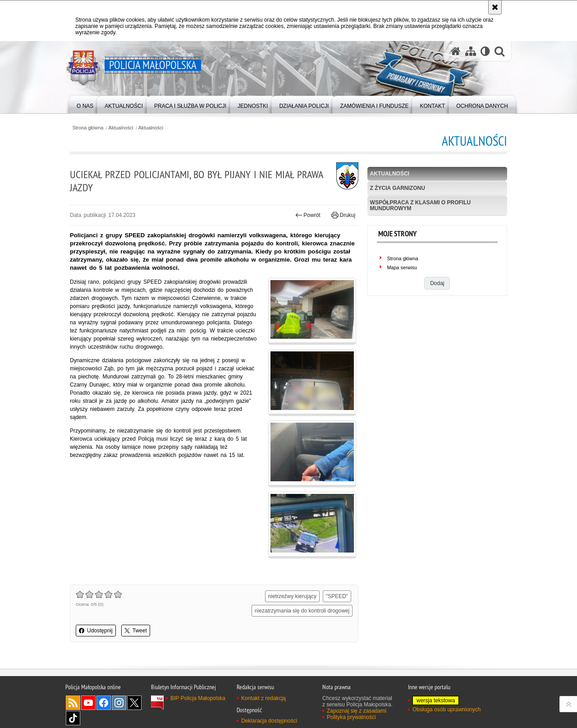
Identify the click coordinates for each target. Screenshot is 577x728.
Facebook (104, 703)
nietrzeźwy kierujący (292, 596)
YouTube (88, 703)
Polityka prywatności (351, 717)
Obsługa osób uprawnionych (446, 710)
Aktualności (121, 128)
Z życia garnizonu (398, 188)
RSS (73, 703)
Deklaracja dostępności (269, 721)
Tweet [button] (136, 631)
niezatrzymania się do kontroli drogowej (302, 611)
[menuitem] (85, 104)
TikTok (73, 718)
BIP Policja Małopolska (198, 698)
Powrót (308, 215)
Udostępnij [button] (96, 631)
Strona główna (88, 128)
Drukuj (343, 215)
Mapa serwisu (402, 267)
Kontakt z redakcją (263, 698)
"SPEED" (337, 596)
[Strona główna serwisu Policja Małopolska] (456, 51)
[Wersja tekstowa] (485, 51)
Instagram (119, 703)
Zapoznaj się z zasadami (357, 711)
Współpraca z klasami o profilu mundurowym (421, 205)
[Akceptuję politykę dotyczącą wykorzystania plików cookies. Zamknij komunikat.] (495, 7)
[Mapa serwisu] (471, 51)
